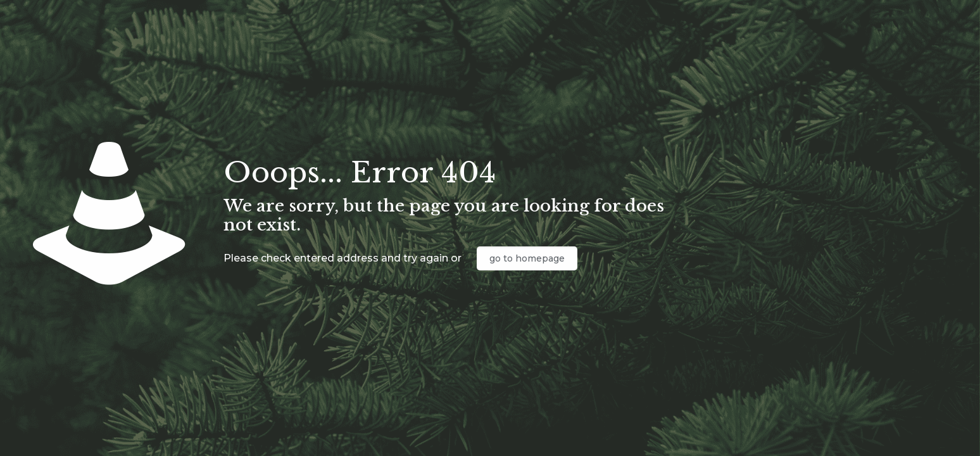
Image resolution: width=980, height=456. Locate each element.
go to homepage (527, 258)
